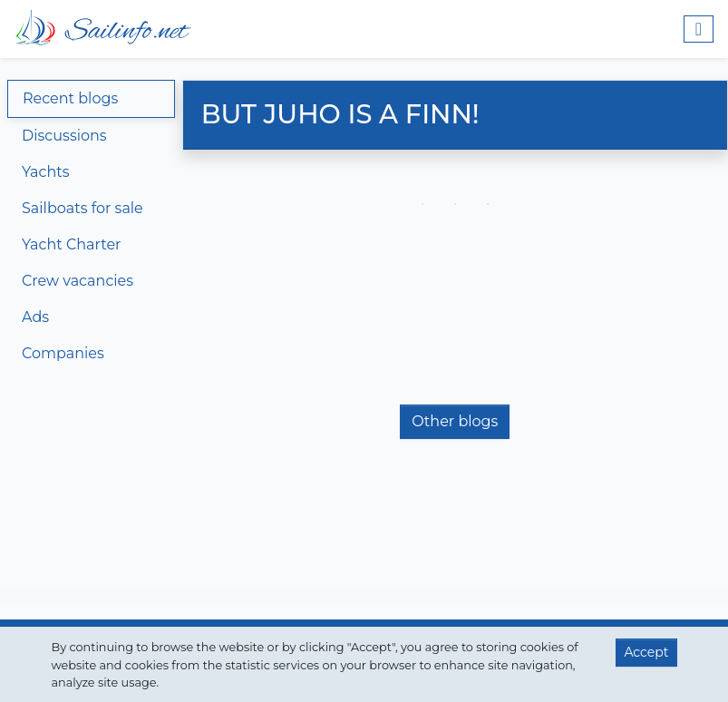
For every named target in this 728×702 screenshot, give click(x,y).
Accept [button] (646, 652)
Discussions (64, 136)
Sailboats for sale (83, 208)
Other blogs (455, 421)
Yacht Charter (71, 244)
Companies (63, 353)
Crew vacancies (78, 281)
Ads (35, 317)
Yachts (46, 172)
